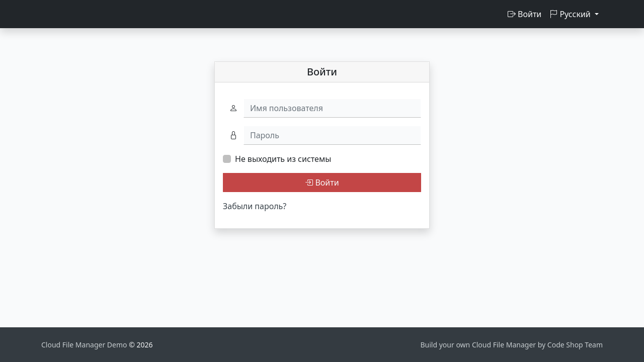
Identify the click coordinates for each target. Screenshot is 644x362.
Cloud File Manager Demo (85, 345)
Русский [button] (571, 14)
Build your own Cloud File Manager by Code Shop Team (511, 345)
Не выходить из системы (283, 159)
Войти (525, 14)
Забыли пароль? (255, 206)
